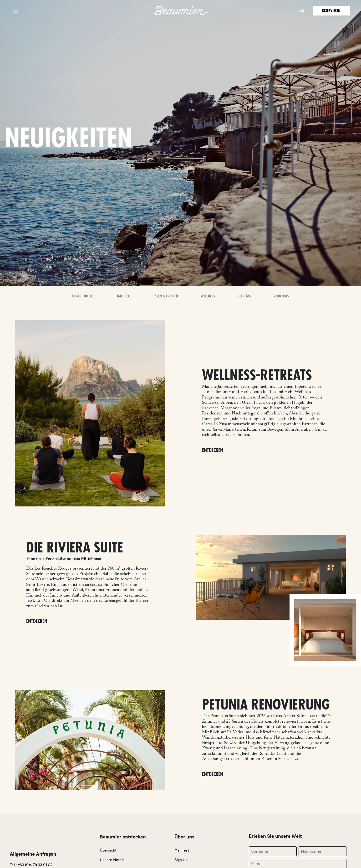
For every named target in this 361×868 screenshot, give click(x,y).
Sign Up (181, 860)
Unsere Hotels (83, 296)
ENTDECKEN (213, 450)
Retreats (244, 296)
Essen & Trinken (166, 296)
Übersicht (108, 850)
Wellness (208, 296)
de (301, 11)
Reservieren (331, 11)
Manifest (182, 850)
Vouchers (281, 296)
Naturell (124, 296)
